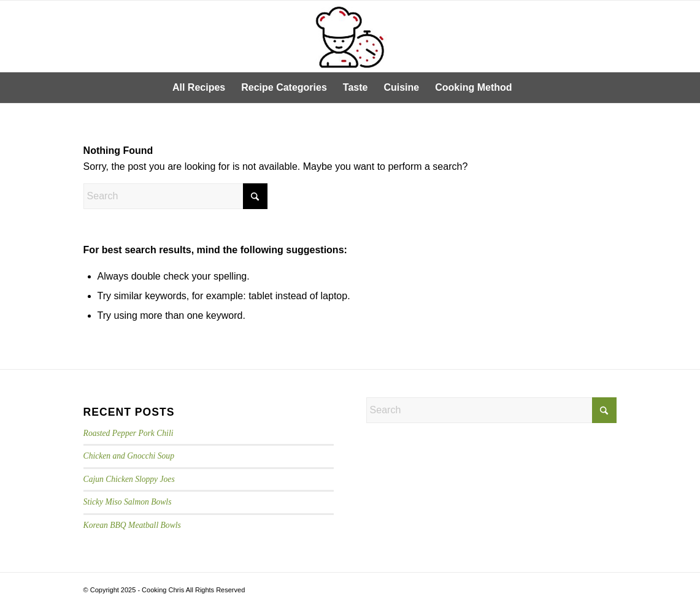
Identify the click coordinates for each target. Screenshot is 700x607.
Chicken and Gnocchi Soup (129, 456)
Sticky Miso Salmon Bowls (128, 502)
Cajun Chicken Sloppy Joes (129, 479)
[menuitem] (199, 88)
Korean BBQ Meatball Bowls (132, 525)
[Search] (528, 88)
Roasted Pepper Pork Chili (129, 433)
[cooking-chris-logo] (350, 36)
